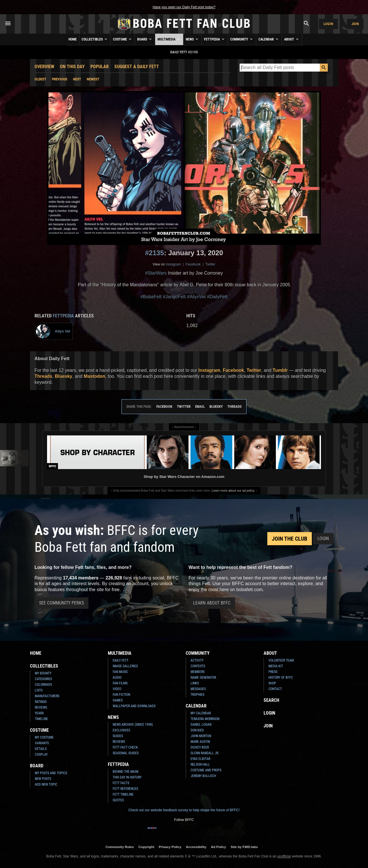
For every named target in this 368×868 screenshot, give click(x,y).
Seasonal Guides (126, 753)
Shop (272, 683)
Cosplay (41, 755)
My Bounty (43, 673)
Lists (39, 690)
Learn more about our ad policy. (233, 490)
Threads (43, 376)
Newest (93, 79)
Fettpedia (215, 39)
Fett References (125, 789)
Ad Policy (218, 847)
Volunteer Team (281, 660)
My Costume (44, 737)
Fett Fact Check (125, 747)
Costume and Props (206, 770)
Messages (198, 689)
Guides (118, 736)
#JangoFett (174, 297)
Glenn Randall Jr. (205, 753)
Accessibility (196, 847)
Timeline (41, 719)
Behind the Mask (126, 772)
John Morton (201, 736)
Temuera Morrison (205, 719)
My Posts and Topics (51, 773)
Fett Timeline (123, 794)
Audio (117, 678)
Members (198, 672)
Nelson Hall (200, 764)
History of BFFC (281, 678)
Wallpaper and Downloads (134, 706)
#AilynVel (196, 297)
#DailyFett (217, 297)
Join (355, 24)
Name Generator (203, 678)
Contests (198, 666)
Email (200, 406)
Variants (42, 743)
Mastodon (95, 376)
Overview (44, 67)
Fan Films (120, 683)
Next (77, 79)
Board (145, 39)
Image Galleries (125, 666)
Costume (123, 39)
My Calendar (201, 713)
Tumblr (280, 370)
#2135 (154, 253)
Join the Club (290, 539)
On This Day (72, 67)
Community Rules (120, 847)
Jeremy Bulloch (203, 776)
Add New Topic (46, 784)
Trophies (197, 695)
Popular (100, 67)
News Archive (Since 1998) (133, 725)
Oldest (40, 79)
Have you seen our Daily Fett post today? (184, 7)
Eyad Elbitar (200, 759)
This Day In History (127, 777)
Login (328, 24)
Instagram (173, 264)
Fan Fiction (121, 695)
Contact (275, 689)
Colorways (43, 685)
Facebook (193, 264)
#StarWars (156, 273)
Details (41, 749)
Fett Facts (121, 783)
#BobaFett (151, 297)
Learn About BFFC (212, 603)
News (192, 39)
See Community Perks (61, 603)
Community (242, 39)
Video (117, 689)
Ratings (41, 702)
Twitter (210, 264)
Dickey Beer (200, 747)
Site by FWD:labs (244, 847)
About (292, 39)
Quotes (118, 800)
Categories (43, 679)
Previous (60, 79)
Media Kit (276, 666)
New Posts (43, 779)
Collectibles (95, 39)
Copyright (146, 847)
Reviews (41, 707)
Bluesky (63, 376)
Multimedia (169, 39)
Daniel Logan (201, 725)
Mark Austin (200, 742)
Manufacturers (47, 696)
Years (39, 713)
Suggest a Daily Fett (137, 67)
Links (195, 683)
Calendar (269, 39)
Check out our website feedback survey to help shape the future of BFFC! (184, 810)
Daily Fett (121, 660)
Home (73, 39)
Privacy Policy (170, 847)
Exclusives (121, 730)
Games (118, 700)
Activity (197, 660)
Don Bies (197, 730)
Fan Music (120, 672)
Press (273, 672)
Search (271, 700)
